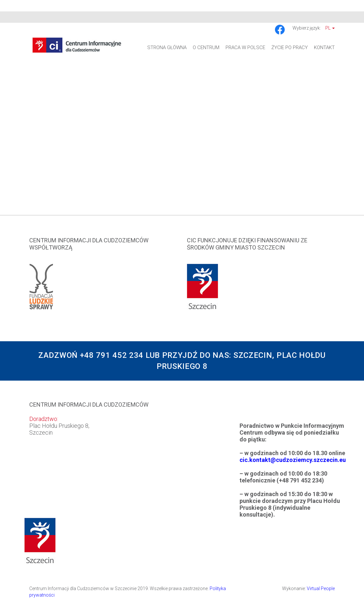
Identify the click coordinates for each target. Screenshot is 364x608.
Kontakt (324, 47)
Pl (330, 28)
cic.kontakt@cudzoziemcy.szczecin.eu (293, 460)
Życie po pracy (290, 47)
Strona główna (167, 47)
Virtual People (321, 588)
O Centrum (206, 47)
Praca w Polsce (245, 47)
